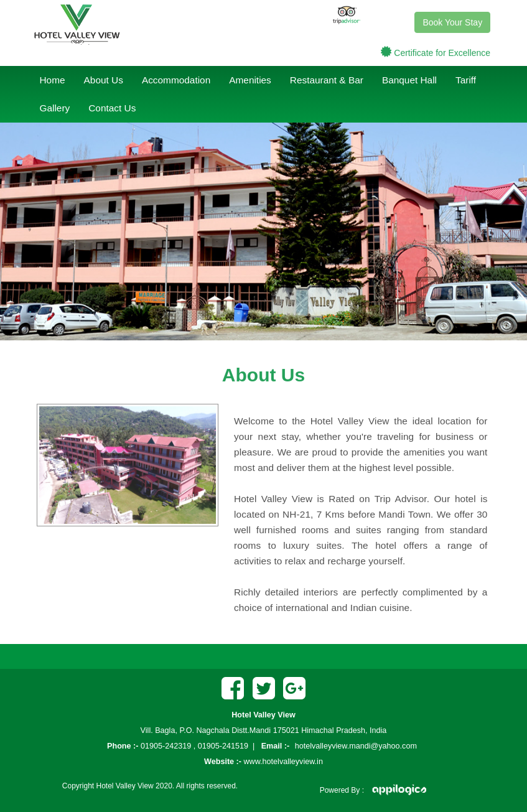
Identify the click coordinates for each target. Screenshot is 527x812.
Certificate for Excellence (442, 52)
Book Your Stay (452, 21)
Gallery (55, 108)
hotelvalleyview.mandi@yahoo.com (356, 746)
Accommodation (176, 80)
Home (53, 80)
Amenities (250, 80)
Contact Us (112, 108)
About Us (104, 80)
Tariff (466, 80)
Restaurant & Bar (327, 80)
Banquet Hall (409, 80)
